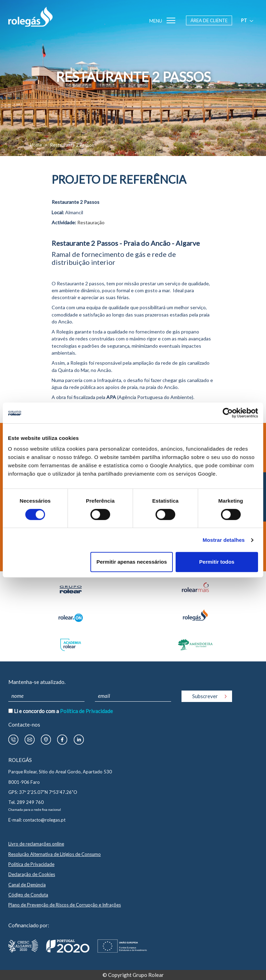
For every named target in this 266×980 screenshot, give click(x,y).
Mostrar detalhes (224, 540)
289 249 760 (30, 802)
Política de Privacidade (86, 711)
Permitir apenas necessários (131, 562)
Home (36, 145)
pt (248, 20)
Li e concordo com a (63, 711)
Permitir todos (217, 562)
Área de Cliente (209, 20)
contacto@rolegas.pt (44, 820)
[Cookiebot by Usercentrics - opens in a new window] (228, 413)
